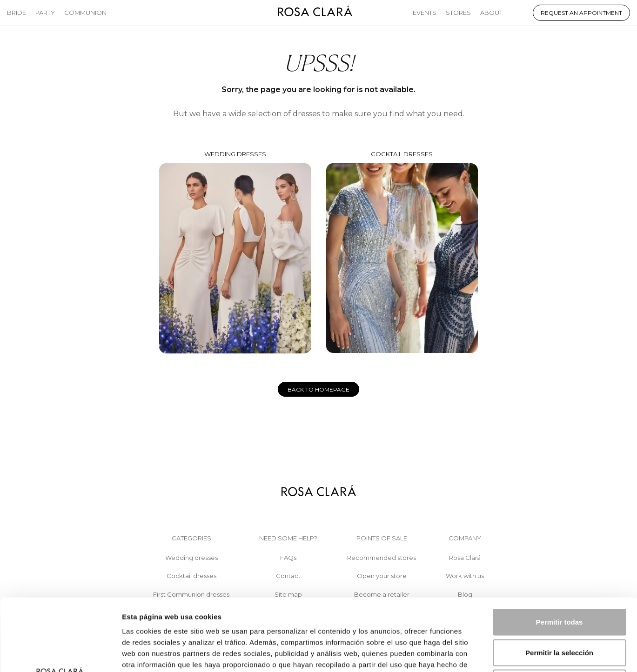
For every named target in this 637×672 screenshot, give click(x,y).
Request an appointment (581, 13)
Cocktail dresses (402, 252)
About (491, 13)
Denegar (559, 611)
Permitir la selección (559, 581)
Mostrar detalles (504, 654)
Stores (458, 13)
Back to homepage (318, 389)
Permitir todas (560, 550)
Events (425, 13)
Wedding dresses (235, 252)
